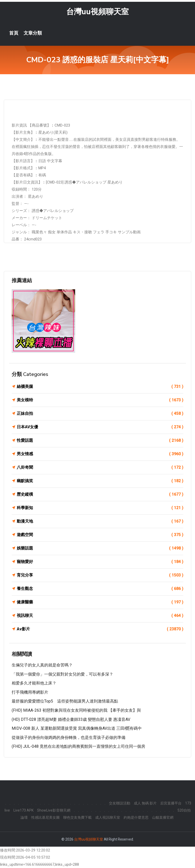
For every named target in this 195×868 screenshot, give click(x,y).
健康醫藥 (100, 602)
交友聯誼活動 (120, 803)
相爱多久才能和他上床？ (34, 683)
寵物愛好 (100, 562)
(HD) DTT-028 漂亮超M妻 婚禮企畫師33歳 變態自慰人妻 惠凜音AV (71, 719)
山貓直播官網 (163, 817)
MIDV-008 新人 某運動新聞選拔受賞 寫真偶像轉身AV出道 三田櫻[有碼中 (77, 728)
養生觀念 (100, 589)
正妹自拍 (100, 414)
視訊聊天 (100, 616)
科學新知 (100, 508)
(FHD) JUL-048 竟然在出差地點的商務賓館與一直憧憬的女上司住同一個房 (78, 746)
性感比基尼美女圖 (45, 817)
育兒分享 (100, 575)
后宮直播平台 (171, 803)
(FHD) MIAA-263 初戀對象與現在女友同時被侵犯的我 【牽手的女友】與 (76, 710)
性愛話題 (100, 440)
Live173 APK (23, 810)
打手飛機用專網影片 (30, 692)
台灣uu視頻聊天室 (97, 12)
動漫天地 (100, 521)
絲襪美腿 (100, 387)
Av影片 (100, 629)
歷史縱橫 (100, 494)
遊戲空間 (100, 535)
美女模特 (100, 400)
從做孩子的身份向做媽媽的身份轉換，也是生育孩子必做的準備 (69, 737)
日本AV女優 (100, 427)
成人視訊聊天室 (108, 817)
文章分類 (33, 33)
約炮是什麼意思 (136, 817)
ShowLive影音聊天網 (54, 810)
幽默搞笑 (100, 481)
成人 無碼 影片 (145, 803)
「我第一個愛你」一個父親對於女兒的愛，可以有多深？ (62, 674)
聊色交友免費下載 (77, 817)
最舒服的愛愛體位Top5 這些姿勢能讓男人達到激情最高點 (65, 701)
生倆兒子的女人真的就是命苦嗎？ (42, 665)
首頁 (14, 33)
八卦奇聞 (100, 467)
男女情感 (100, 454)
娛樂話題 (100, 548)
